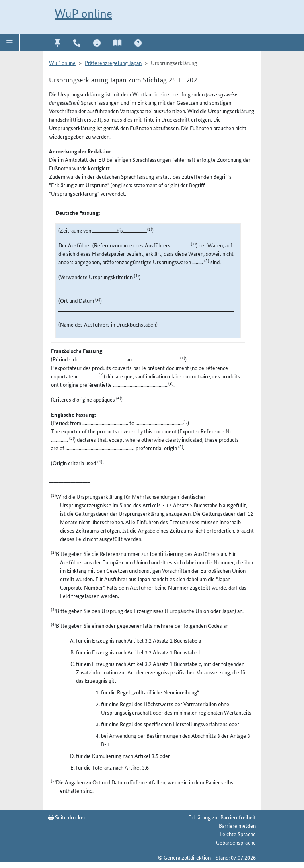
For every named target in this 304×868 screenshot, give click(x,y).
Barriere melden (237, 825)
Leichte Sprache (238, 834)
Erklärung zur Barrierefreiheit (222, 817)
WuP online (83, 13)
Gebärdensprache (236, 842)
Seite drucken (67, 817)
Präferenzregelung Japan (113, 63)
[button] (10, 42)
